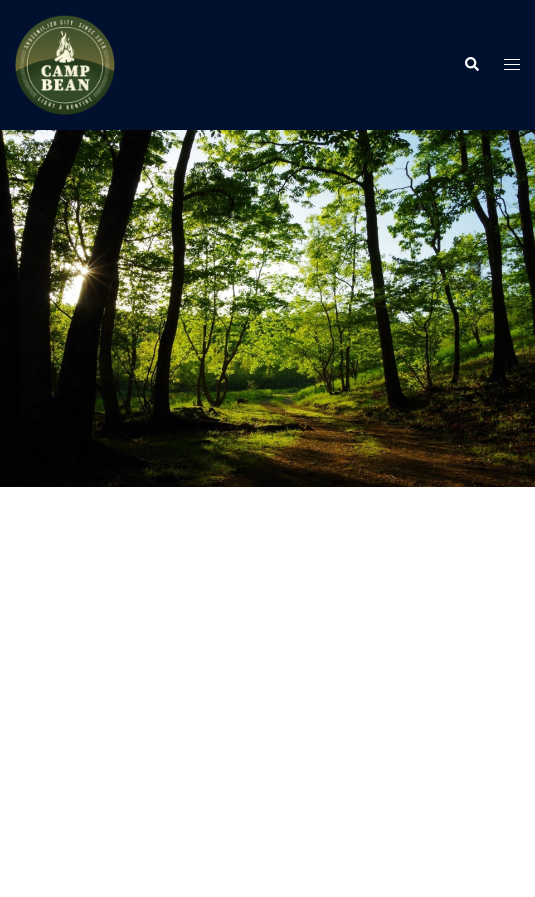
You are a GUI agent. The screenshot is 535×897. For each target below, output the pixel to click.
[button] (471, 65)
